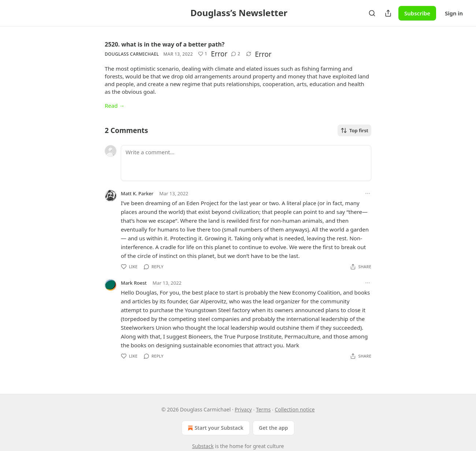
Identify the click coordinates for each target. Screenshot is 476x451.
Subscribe (417, 13)
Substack (203, 446)
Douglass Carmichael (132, 54)
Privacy (243, 409)
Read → (115, 106)
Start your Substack (215, 428)
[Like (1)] (203, 54)
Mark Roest (134, 283)
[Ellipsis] (368, 193)
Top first (354, 130)
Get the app (274, 428)
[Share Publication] (388, 13)
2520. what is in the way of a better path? (165, 44)
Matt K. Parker (137, 193)
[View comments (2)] (236, 54)
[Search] (372, 13)
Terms (263, 409)
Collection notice (295, 409)
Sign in (454, 13)
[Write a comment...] (246, 163)
